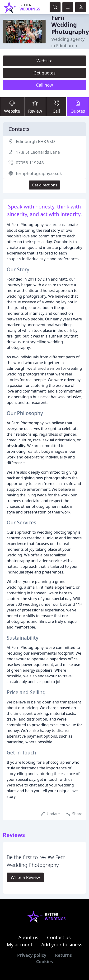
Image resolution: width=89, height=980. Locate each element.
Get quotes (44, 73)
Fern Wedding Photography (70, 25)
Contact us (59, 937)
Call (56, 106)
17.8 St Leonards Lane (38, 152)
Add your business (62, 945)
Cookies (44, 962)
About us (28, 937)
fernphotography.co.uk (39, 173)
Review (35, 106)
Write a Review (25, 877)
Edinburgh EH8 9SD (35, 141)
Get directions (44, 185)
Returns (63, 955)
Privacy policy (32, 955)
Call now (44, 85)
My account (19, 945)
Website (45, 61)
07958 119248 (30, 163)
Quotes (78, 106)
